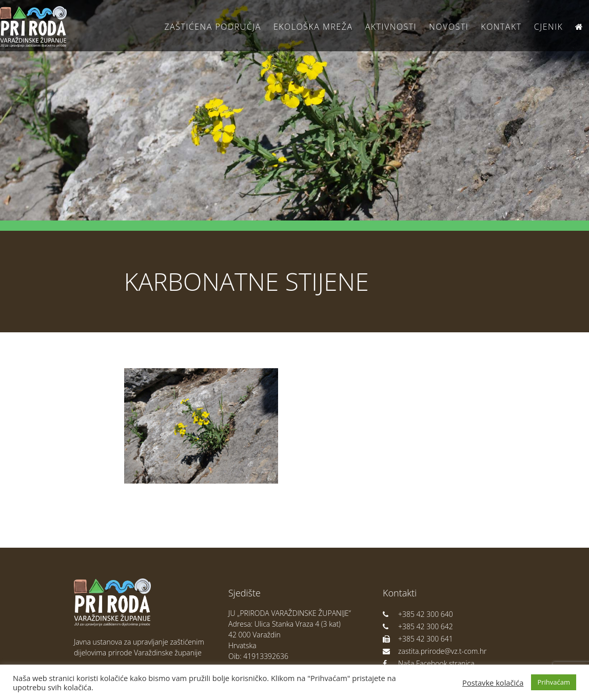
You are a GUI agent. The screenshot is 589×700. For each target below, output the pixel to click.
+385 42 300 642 (418, 626)
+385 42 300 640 (418, 614)
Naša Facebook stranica (429, 663)
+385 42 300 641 (418, 639)
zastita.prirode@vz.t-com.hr (435, 651)
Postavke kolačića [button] (493, 683)
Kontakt (501, 27)
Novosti (449, 27)
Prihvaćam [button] (554, 682)
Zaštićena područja (212, 27)
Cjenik (549, 27)
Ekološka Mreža (313, 27)
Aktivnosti (391, 27)
